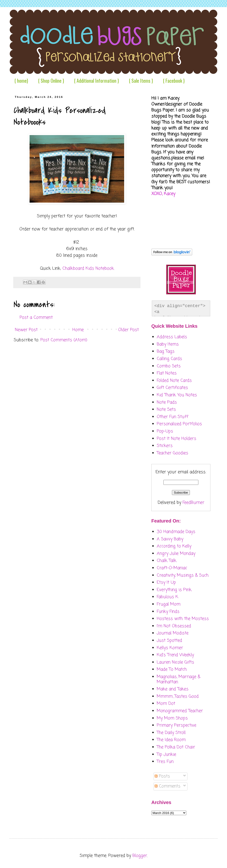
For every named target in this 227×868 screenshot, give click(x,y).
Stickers (165, 446)
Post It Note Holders (177, 439)
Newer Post (26, 330)
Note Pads (167, 402)
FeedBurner (193, 503)
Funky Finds (168, 612)
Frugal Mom (169, 604)
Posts (162, 776)
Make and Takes (173, 689)
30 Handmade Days (176, 532)
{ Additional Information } (96, 81)
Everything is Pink (174, 590)
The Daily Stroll (171, 733)
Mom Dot (166, 704)
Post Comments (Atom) (64, 340)
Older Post (129, 330)
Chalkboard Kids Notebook (88, 268)
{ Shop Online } (51, 81)
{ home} (21, 81)
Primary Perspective (177, 725)
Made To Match (172, 669)
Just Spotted (169, 641)
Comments (168, 786)
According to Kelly (174, 546)
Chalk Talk (167, 561)
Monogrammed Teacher (180, 711)
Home (78, 330)
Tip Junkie (166, 754)
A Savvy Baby (170, 539)
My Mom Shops (172, 718)
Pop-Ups (165, 431)
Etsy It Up (166, 582)
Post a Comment (36, 318)
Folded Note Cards (174, 381)
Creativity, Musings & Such (183, 575)
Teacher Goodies (172, 453)
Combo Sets (169, 366)
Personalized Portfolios (179, 424)
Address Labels (172, 337)
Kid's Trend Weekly (175, 655)
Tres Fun (165, 762)
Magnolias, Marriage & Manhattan (179, 679)
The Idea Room (171, 740)
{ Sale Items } (141, 81)
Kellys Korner (170, 648)
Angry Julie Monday (176, 554)
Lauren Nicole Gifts (175, 662)
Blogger (140, 856)
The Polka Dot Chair (176, 747)
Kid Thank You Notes (177, 395)
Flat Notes (167, 373)
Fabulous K (168, 597)
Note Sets (166, 409)
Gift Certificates (172, 388)
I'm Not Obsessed (174, 626)
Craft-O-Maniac (172, 568)
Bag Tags (166, 351)
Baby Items (168, 344)
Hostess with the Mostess (183, 619)
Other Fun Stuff (172, 417)
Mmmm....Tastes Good (178, 696)
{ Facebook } (174, 81)
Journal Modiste (173, 633)
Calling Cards (169, 359)
